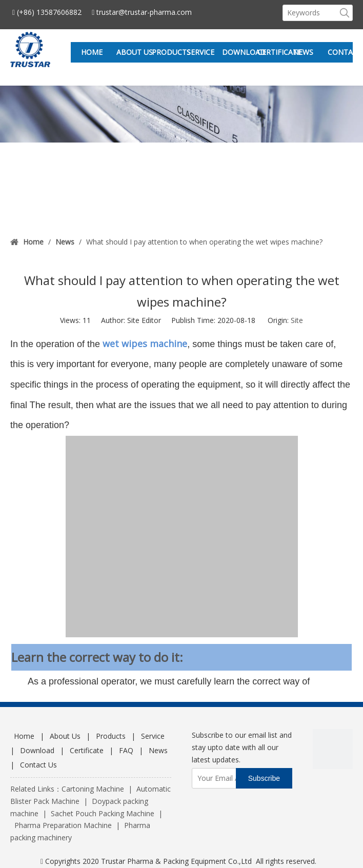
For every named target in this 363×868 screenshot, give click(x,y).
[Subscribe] (264, 778)
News (158, 750)
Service (153, 736)
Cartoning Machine (93, 789)
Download (37, 750)
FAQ (126, 750)
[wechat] (333, 749)
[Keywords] (310, 13)
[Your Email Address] (233, 778)
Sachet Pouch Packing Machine (103, 813)
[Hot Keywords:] (345, 13)
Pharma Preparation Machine (63, 825)
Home (24, 736)
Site (297, 320)
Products (111, 736)
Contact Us (38, 765)
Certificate (87, 750)
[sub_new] (181, 114)
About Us (65, 736)
